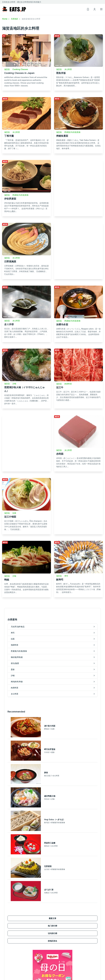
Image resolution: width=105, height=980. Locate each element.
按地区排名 (52, 941)
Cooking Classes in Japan (19, 73)
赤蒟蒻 (60, 454)
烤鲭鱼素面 (62, 136)
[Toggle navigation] (101, 9)
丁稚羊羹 (9, 136)
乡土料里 (68, 69)
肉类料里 (68, 384)
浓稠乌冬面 (62, 324)
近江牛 (60, 387)
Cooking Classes (20, 69)
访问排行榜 (52, 933)
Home (6, 19)
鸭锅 (7, 580)
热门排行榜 (52, 926)
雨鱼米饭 (61, 73)
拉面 (14, 513)
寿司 (66, 576)
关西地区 (16, 19)
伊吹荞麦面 (10, 199)
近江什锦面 (10, 517)
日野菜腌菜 (10, 262)
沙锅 (14, 384)
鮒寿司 (60, 580)
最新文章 (52, 918)
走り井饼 (9, 324)
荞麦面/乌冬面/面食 (72, 132)
